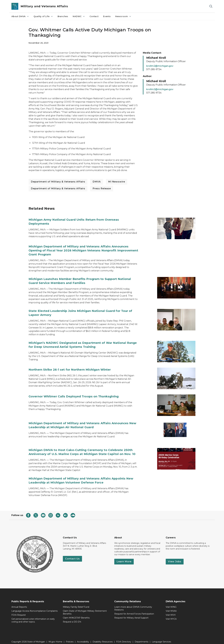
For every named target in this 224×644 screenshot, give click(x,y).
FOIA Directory (124, 638)
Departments (141, 638)
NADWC (79, 16)
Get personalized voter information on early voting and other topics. (33, 617)
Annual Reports (19, 603)
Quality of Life (43, 16)
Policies (70, 638)
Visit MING (171, 603)
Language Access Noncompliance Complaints (34, 607)
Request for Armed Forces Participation (134, 610)
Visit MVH (171, 611)
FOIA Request (19, 611)
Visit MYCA (171, 615)
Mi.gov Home (55, 638)
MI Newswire (117, 182)
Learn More (124, 558)
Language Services (161, 638)
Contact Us (72, 555)
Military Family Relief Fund (76, 603)
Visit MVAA (171, 607)
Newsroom (123, 16)
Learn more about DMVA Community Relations (133, 605)
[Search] (211, 6)
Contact (94, 16)
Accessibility (83, 638)
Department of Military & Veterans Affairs (58, 182)
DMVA (97, 182)
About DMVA (20, 16)
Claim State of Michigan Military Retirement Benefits (85, 609)
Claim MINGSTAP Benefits (76, 614)
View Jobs (175, 558)
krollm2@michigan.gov (160, 66)
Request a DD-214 (72, 618)
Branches (63, 16)
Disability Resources (103, 638)
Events (107, 16)
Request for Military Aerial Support (131, 614)
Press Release (102, 189)
